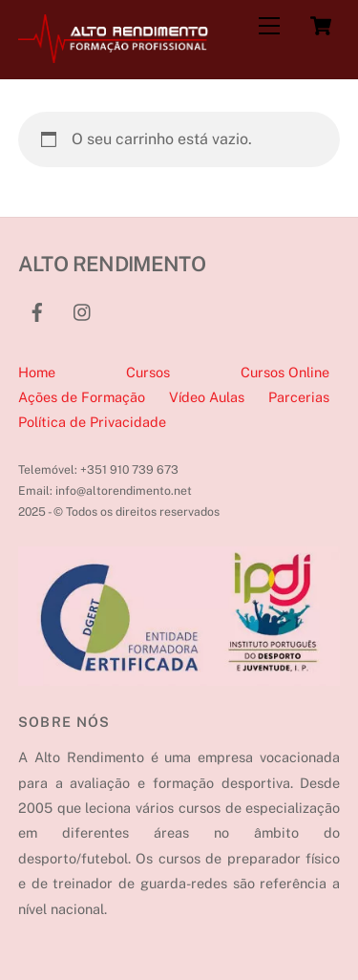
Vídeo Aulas (207, 397)
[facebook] (37, 310)
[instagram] (83, 310)
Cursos (148, 372)
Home (37, 372)
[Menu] (269, 26)
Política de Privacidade (92, 422)
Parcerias (299, 397)
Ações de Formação (82, 397)
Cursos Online (285, 372)
